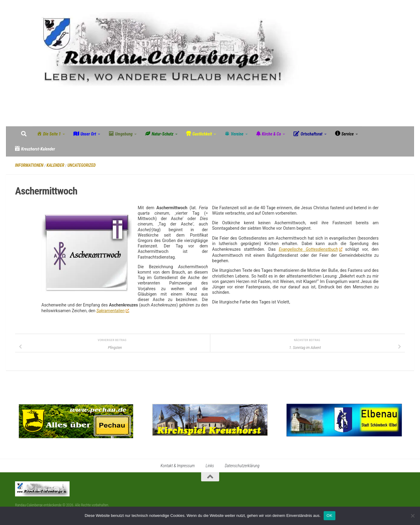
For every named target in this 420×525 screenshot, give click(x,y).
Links (210, 466)
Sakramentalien (112, 311)
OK (330, 516)
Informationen (29, 165)
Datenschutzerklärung (242, 466)
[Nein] (412, 516)
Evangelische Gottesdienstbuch (310, 249)
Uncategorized (82, 165)
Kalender (56, 165)
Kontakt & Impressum (178, 466)
